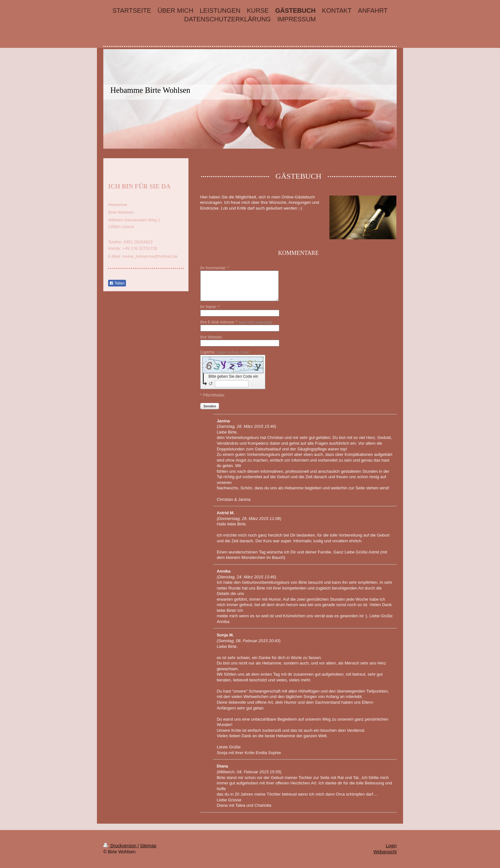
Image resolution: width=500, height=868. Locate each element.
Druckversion (120, 846)
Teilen (117, 283)
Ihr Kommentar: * (215, 268)
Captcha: (225, 352)
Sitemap (148, 846)
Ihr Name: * (210, 307)
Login (391, 846)
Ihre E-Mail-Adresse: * (236, 322)
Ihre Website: (211, 337)
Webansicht (385, 852)
